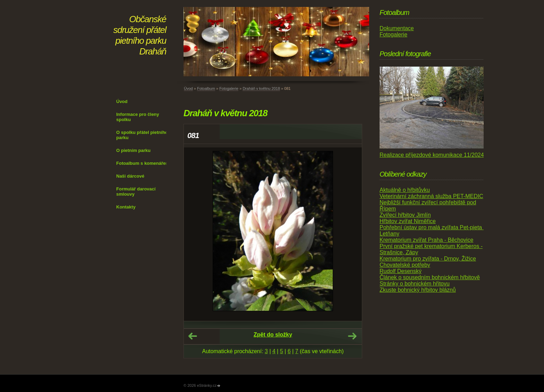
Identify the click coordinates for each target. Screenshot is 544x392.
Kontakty (126, 207)
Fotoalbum (206, 88)
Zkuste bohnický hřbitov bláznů (418, 290)
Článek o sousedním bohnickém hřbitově (430, 277)
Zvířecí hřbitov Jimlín (405, 215)
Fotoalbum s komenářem (143, 163)
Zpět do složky (273, 335)
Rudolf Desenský (401, 271)
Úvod (122, 101)
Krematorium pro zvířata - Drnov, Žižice (428, 259)
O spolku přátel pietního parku (142, 135)
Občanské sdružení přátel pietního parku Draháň (140, 35)
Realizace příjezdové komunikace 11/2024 (432, 155)
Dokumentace (397, 28)
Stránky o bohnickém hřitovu (415, 284)
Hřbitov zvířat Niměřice (408, 221)
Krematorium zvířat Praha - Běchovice (426, 240)
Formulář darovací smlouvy (136, 191)
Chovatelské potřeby (405, 265)
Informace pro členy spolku (138, 117)
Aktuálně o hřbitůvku (405, 190)
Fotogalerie (229, 88)
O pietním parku (133, 150)
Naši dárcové (130, 176)
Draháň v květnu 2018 (261, 88)
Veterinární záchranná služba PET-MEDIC (431, 196)
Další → (352, 336)
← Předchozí (193, 336)
